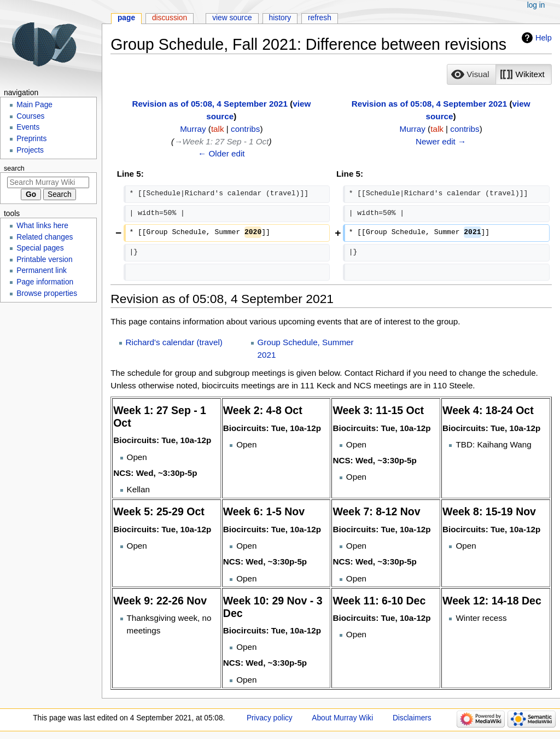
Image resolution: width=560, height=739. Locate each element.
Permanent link (42, 270)
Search (14, 168)
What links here (42, 226)
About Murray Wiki (342, 718)
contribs (245, 129)
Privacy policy (270, 718)
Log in (536, 5)
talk (218, 129)
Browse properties (47, 293)
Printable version (44, 260)
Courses (30, 116)
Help (544, 38)
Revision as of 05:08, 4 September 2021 (210, 104)
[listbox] (499, 74)
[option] (471, 74)
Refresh (320, 18)
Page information (45, 282)
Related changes (45, 237)
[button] (471, 74)
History (280, 18)
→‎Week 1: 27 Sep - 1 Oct (221, 141)
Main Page (34, 105)
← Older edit (221, 153)
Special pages (40, 248)
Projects (30, 150)
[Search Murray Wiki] (48, 182)
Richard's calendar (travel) (174, 342)
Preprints (31, 139)
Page (126, 18)
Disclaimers (412, 718)
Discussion (170, 18)
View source (232, 18)
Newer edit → (441, 141)
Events (28, 127)
